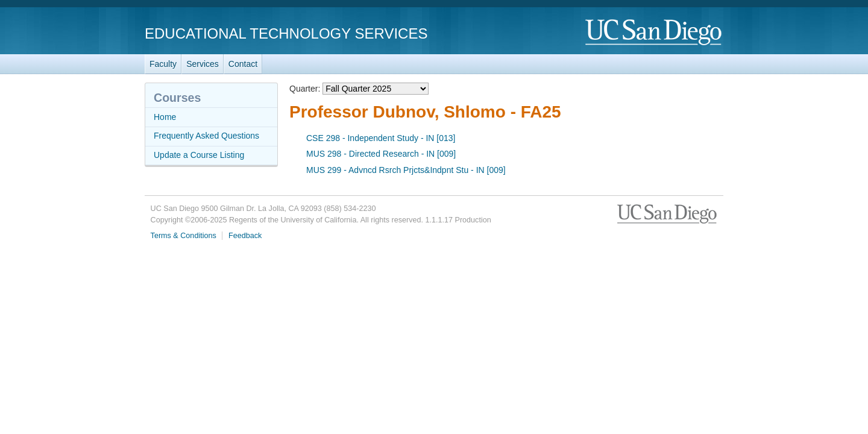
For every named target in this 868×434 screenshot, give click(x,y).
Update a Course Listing (199, 155)
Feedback (245, 236)
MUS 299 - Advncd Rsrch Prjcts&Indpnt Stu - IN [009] (406, 170)
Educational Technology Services (286, 33)
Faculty (163, 64)
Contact (243, 64)
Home (165, 117)
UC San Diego (654, 33)
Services (203, 64)
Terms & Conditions (184, 236)
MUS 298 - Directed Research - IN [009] (381, 154)
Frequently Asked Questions (206, 136)
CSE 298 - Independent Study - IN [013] (381, 138)
